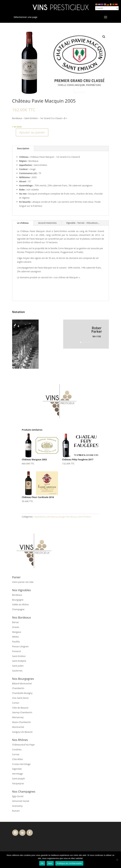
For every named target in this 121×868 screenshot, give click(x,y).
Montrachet (18, 727)
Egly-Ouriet (18, 796)
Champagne (18, 609)
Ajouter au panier (32, 132)
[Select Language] (107, 8)
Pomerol (16, 651)
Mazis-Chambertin (22, 722)
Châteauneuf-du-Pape (23, 745)
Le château (23, 223)
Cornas (16, 754)
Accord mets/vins (47, 223)
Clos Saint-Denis (20, 698)
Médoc (16, 637)
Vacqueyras (18, 783)
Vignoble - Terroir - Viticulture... (83, 223)
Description (23, 148)
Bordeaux (52, 517)
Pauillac (16, 642)
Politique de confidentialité (69, 863)
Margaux (17, 632)
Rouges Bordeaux (68, 517)
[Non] (117, 860)
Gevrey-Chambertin (22, 712)
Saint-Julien (18, 666)
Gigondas (17, 769)
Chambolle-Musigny (22, 693)
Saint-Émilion (84, 517)
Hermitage (18, 774)
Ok (42, 863)
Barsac (16, 622)
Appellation (40, 517)
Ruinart (16, 811)
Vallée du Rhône (20, 604)
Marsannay (18, 717)
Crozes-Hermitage (21, 764)
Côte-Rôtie (17, 759)
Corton (16, 703)
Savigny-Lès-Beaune (22, 732)
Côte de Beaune (20, 708)
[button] (104, 37)
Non (50, 863)
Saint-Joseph (19, 779)
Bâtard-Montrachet (22, 683)
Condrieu (17, 749)
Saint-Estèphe (19, 661)
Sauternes (17, 671)
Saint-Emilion (19, 656)
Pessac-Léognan (20, 646)
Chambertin (18, 688)
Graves (16, 627)
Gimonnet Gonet (21, 801)
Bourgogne (18, 600)
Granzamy (17, 806)
